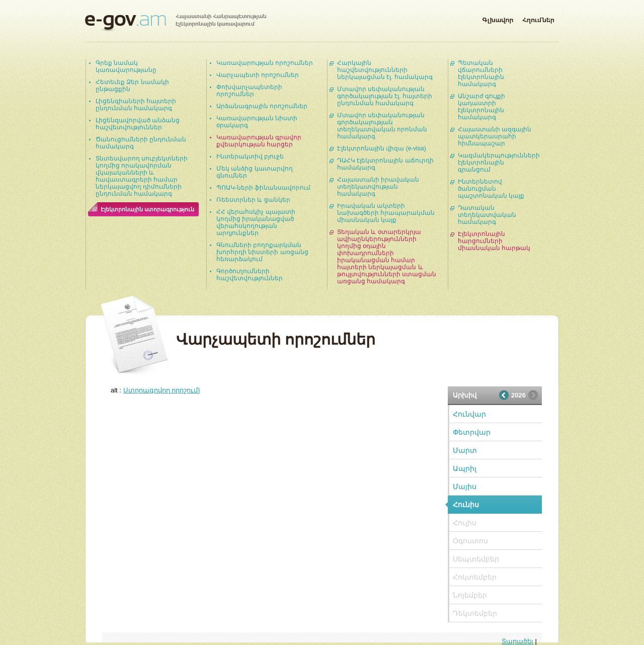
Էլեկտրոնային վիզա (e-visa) (382, 148)
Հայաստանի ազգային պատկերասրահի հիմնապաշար (495, 136)
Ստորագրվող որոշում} (162, 390)
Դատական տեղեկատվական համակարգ (487, 215)
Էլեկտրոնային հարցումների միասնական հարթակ (494, 241)
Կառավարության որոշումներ (265, 63)
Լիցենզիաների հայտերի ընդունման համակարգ (136, 105)
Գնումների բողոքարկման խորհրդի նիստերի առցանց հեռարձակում (262, 252)
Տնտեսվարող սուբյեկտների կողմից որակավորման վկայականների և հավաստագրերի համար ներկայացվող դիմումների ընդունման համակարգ (142, 176)
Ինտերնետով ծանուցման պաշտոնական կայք (491, 189)
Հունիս (466, 505)
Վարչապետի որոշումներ (258, 75)
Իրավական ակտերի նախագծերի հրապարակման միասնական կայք (386, 213)
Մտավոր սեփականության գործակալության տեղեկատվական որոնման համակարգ (382, 126)
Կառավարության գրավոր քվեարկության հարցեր (259, 141)
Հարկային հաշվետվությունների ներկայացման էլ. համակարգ (385, 70)
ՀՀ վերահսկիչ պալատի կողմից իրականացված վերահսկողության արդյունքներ (256, 222)
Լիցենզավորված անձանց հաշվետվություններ (138, 124)
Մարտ (465, 450)
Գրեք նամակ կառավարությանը (126, 66)
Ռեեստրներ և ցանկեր (253, 200)
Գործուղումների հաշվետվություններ (250, 275)
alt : (155, 390)
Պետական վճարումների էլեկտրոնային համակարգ (481, 73)
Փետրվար (472, 432)
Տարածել (517, 641)
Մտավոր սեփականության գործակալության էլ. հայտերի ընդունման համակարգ (385, 96)
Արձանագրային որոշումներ (262, 106)
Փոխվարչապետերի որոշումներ (249, 91)
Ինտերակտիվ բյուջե (250, 156)
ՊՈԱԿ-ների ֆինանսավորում (263, 188)
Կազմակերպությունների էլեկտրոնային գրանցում (499, 163)
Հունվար (469, 414)
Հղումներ (538, 18)
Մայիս (465, 487)
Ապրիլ (465, 468)
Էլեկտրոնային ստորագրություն (147, 209)
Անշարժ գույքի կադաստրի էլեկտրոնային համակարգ (481, 107)
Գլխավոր (498, 18)
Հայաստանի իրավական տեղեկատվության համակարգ (378, 187)
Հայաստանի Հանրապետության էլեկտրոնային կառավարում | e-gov (176, 23)
